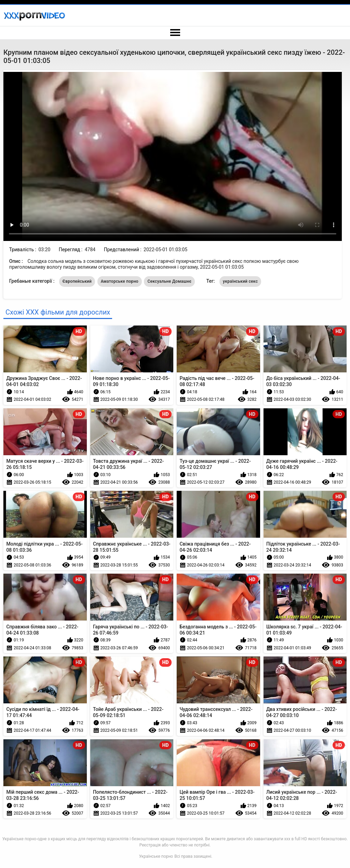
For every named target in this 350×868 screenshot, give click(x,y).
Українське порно (156, 856)
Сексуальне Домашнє (169, 281)
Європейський (77, 281)
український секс (240, 281)
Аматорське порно (120, 281)
